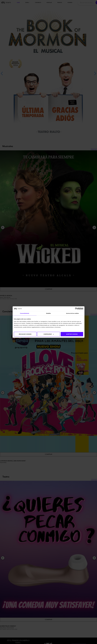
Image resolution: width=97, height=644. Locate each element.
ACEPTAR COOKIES (72, 334)
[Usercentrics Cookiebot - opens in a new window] (76, 309)
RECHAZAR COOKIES (25, 334)
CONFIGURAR (49, 334)
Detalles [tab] (48, 313)
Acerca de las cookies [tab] (72, 313)
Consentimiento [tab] (25, 313)
